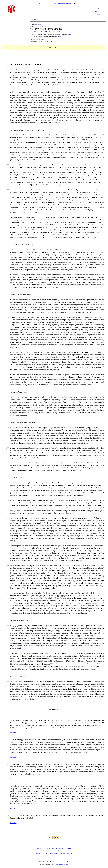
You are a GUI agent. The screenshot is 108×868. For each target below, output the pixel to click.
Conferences (68, 849)
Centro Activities (46, 849)
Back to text (13, 733)
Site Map (60, 856)
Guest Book (49, 856)
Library (51, 851)
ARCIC (54, 4)
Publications (60, 849)
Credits (55, 856)
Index (32, 4)
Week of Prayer (43, 851)
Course (53, 849)
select (39, 24)
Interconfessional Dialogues (42, 4)
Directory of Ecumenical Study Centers (47, 853)
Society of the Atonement (65, 853)
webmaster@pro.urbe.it (61, 864)
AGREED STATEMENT (64, 4)
